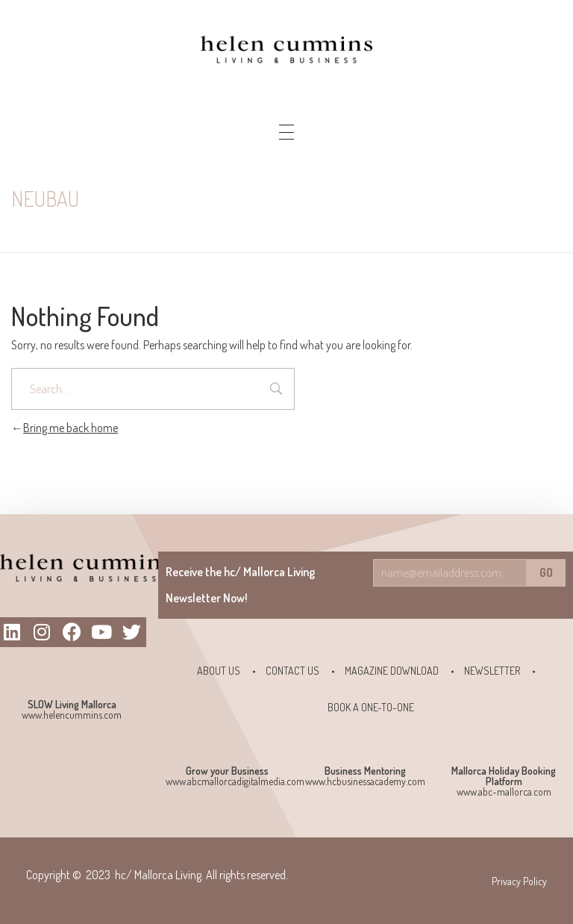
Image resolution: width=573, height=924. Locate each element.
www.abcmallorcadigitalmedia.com (235, 781)
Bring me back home (65, 428)
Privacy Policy (519, 881)
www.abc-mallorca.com (504, 792)
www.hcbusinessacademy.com (365, 781)
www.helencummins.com (72, 715)
